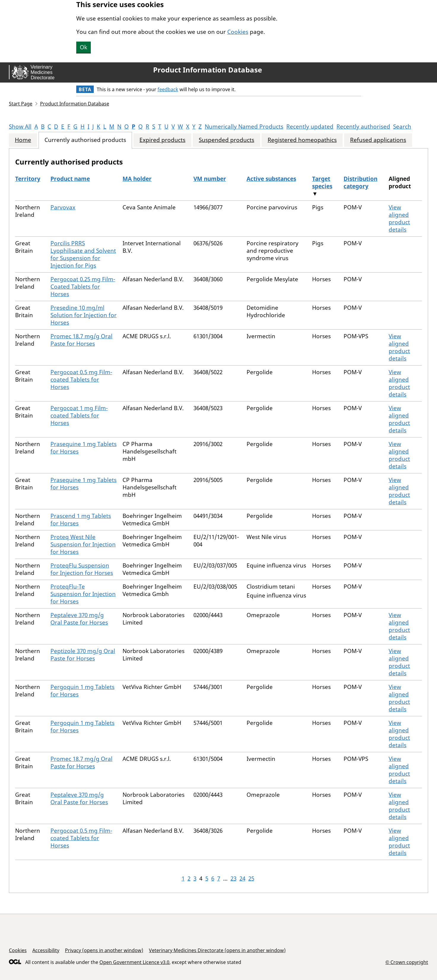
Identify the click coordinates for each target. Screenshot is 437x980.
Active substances (271, 179)
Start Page (21, 104)
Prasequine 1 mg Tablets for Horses (84, 448)
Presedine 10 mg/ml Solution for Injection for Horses (84, 315)
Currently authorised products (85, 140)
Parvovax (63, 207)
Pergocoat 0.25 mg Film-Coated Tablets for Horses (83, 287)
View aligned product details (399, 218)
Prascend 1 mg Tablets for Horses (81, 520)
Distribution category (360, 182)
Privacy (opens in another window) (104, 950)
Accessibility (46, 950)
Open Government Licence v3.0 (134, 962)
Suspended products (227, 140)
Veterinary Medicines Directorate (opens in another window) (217, 950)
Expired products (162, 140)
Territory (28, 179)
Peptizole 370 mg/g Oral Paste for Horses (83, 655)
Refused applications (378, 140)
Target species (322, 182)
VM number (210, 179)
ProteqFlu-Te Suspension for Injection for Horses (83, 594)
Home (23, 140)
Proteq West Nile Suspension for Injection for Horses (83, 544)
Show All (20, 127)
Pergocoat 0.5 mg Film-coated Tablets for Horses (81, 380)
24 (242, 878)
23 (233, 878)
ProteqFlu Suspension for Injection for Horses (82, 569)
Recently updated (310, 127)
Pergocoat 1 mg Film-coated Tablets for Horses (79, 415)
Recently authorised (363, 127)
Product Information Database (208, 70)
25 (251, 878)
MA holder (137, 179)
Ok (84, 47)
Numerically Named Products (244, 127)
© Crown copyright (407, 962)
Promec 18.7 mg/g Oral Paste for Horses (81, 340)
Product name (70, 179)
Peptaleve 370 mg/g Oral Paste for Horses (79, 619)
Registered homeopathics (302, 140)
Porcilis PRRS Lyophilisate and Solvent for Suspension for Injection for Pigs (83, 254)
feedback (168, 89)
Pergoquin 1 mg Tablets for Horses (82, 691)
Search (402, 127)
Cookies (238, 32)
